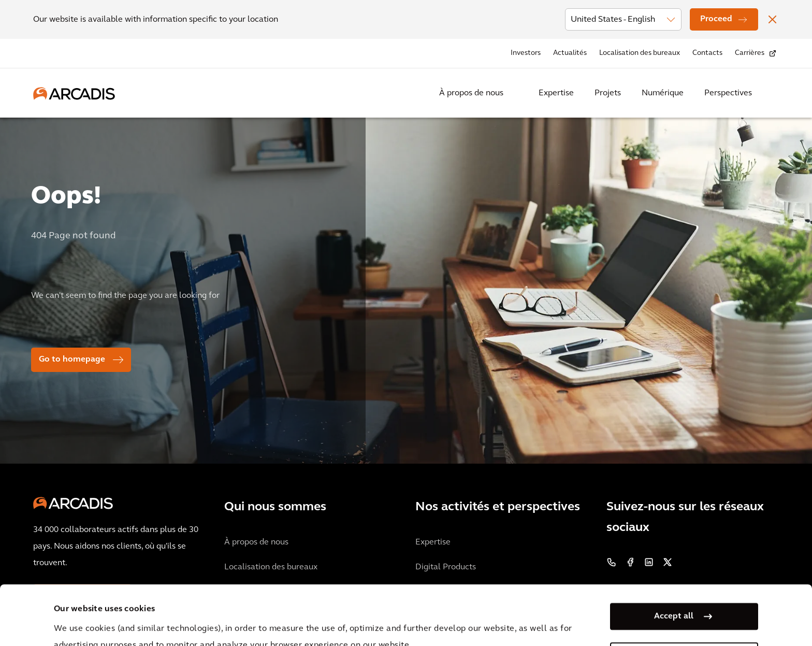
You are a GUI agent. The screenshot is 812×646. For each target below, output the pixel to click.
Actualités (570, 53)
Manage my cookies (674, 596)
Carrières (750, 53)
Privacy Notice (246, 619)
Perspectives (728, 93)
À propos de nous (471, 93)
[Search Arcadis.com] (773, 93)
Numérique (663, 93)
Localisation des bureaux (640, 53)
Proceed (716, 19)
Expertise (556, 93)
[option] (406, 286)
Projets (608, 93)
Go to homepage (72, 360)
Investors (526, 53)
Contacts (707, 53)
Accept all (674, 557)
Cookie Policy (324, 619)
